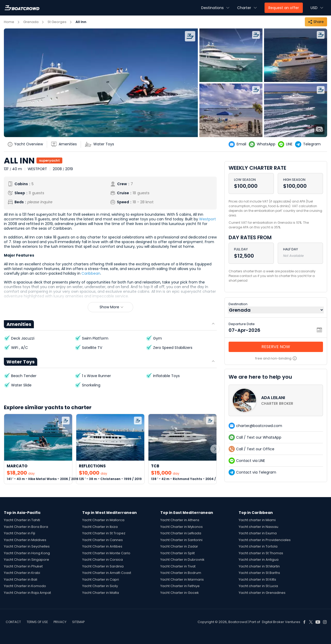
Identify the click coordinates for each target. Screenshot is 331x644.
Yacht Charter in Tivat (178, 566)
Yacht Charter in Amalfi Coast (107, 573)
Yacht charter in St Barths (259, 573)
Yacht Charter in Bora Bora (26, 527)
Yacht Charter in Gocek (180, 593)
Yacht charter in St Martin (259, 566)
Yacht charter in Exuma (258, 533)
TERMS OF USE (37, 622)
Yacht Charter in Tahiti (22, 520)
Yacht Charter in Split (178, 553)
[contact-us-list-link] (276, 400)
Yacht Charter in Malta (101, 593)
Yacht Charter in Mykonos (182, 527)
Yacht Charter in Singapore (27, 560)
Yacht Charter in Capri (101, 579)
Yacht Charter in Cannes (103, 540)
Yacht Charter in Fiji (20, 533)
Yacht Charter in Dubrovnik (182, 560)
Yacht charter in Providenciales (265, 540)
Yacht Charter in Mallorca (103, 520)
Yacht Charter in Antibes (102, 546)
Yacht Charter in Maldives (25, 540)
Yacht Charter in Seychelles (27, 546)
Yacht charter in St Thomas (261, 553)
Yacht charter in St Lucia (258, 586)
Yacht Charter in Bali (21, 579)
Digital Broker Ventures (281, 622)
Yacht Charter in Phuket (23, 566)
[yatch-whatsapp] (263, 144)
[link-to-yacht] (38, 449)
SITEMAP (78, 622)
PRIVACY (60, 622)
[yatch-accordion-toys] (101, 144)
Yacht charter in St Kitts (257, 579)
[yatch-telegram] (309, 144)
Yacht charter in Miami (257, 520)
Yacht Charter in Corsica (103, 560)
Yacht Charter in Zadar (179, 546)
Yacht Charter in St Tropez (104, 533)
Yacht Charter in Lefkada (181, 533)
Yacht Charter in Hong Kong (27, 553)
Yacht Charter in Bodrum (181, 573)
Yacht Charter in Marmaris (182, 579)
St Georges (57, 22)
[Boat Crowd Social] (304, 622)
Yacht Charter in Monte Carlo (106, 553)
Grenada (31, 22)
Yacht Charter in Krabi (22, 573)
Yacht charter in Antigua (259, 560)
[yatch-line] (287, 144)
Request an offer (284, 8)
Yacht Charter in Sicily (100, 586)
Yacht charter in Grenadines (262, 593)
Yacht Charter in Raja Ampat (27, 593)
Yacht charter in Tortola (258, 546)
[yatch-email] (239, 144)
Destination (238, 304)
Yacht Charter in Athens (180, 520)
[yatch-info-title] (27, 144)
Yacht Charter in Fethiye (180, 586)
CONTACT (13, 622)
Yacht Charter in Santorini (181, 540)
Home (9, 22)
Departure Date (242, 324)
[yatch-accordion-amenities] (66, 144)
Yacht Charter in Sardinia (103, 566)
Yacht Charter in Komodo (25, 586)
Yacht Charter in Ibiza (100, 527)
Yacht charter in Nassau (258, 527)
